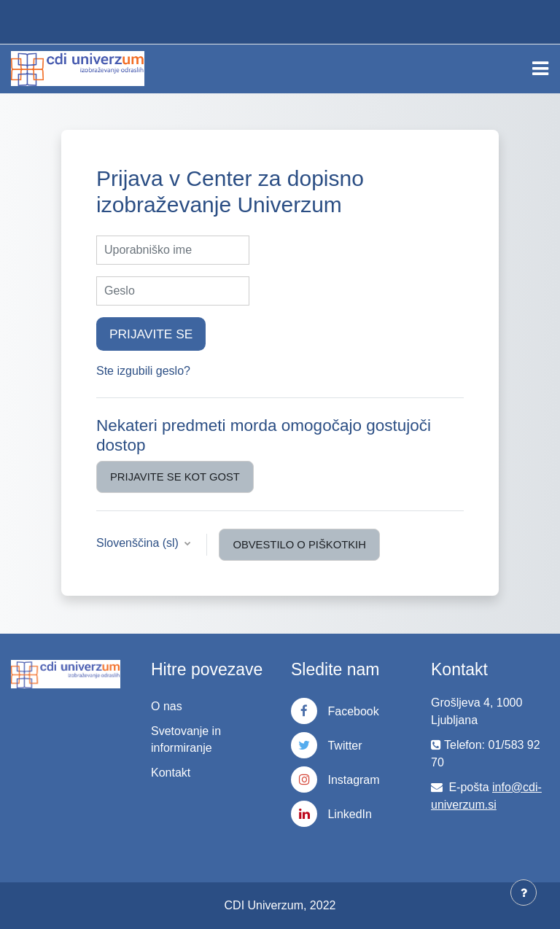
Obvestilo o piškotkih (299, 545)
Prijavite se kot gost (175, 477)
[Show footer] (524, 893)
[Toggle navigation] (540, 69)
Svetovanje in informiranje (186, 739)
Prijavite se (151, 334)
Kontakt (171, 773)
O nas (167, 706)
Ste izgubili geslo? (143, 371)
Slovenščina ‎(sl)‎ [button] (139, 543)
